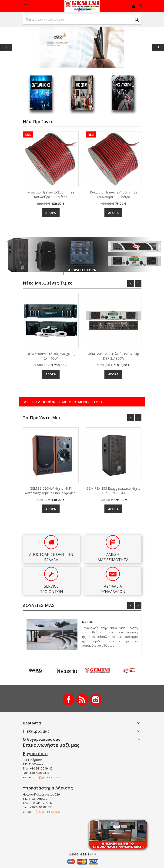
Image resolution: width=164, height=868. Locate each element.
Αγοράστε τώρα (82, 270)
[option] (82, 47)
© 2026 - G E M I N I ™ (82, 854)
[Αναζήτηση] (82, 19)
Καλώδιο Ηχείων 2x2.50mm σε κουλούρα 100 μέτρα (51, 195)
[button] (12, 47)
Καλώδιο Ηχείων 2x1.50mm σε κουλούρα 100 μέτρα (114, 195)
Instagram (96, 700)
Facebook (69, 700)
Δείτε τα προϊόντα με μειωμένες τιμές (64, 402)
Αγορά (51, 213)
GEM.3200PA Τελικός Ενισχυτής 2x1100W (51, 356)
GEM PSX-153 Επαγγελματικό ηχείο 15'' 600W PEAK (113, 491)
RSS (82, 700)
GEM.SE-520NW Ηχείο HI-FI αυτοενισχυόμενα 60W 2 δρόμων (51, 491)
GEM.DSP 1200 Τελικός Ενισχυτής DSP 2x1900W (114, 356)
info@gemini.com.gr (47, 777)
